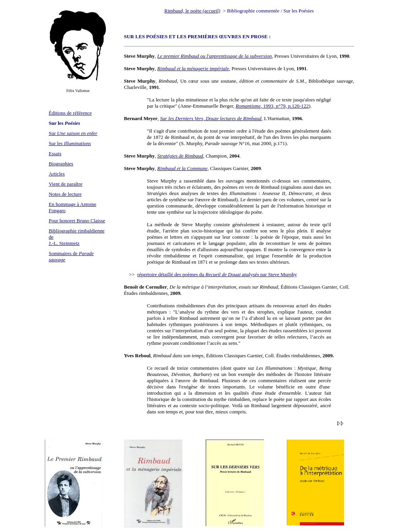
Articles (57, 174)
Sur (73, 133)
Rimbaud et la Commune (183, 168)
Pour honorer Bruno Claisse (77, 221)
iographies (63, 164)
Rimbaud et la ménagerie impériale (193, 68)
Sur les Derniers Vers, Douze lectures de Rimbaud (211, 118)
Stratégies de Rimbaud (180, 156)
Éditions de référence (70, 113)
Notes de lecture (65, 194)
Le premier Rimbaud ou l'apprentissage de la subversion (215, 56)
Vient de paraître (66, 184)
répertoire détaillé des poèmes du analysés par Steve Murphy (217, 274)
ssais (57, 153)
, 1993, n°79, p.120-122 (272, 106)
